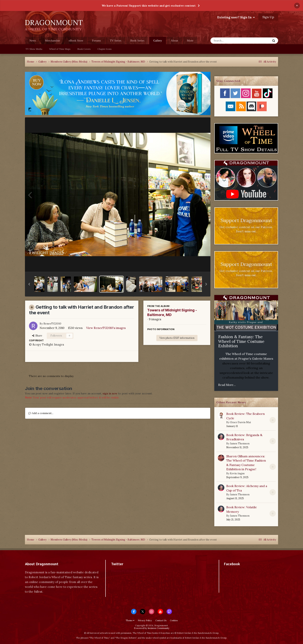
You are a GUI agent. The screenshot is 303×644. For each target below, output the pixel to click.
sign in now (110, 393)
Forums (96, 41)
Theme (130, 620)
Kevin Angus (237, 473)
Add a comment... (41, 413)
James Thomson (240, 444)
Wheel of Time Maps (60, 49)
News (33, 41)
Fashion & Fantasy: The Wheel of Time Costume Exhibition (241, 341)
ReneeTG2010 (52, 324)
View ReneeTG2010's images (106, 328)
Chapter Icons (105, 49)
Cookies (174, 620)
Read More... (227, 385)
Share (37, 336)
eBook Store (76, 41)
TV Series (116, 41)
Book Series (137, 41)
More (190, 41)
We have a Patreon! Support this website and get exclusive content (149, 6)
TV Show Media (34, 49)
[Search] (230, 41)
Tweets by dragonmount (128, 571)
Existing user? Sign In (236, 17)
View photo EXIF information (177, 338)
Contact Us (161, 620)
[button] (29, 284)
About (174, 41)
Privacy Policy (145, 620)
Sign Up (268, 17)
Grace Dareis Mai (240, 422)
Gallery (158, 42)
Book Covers (84, 49)
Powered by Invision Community (152, 628)
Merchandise (52, 41)
